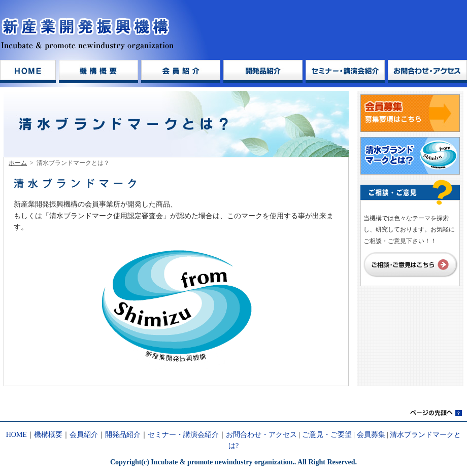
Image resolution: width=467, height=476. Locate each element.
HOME (16, 435)
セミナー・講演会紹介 (183, 435)
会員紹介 (84, 435)
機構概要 (48, 435)
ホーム (18, 163)
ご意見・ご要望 (327, 435)
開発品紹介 (123, 435)
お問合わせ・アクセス (261, 435)
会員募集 (371, 435)
